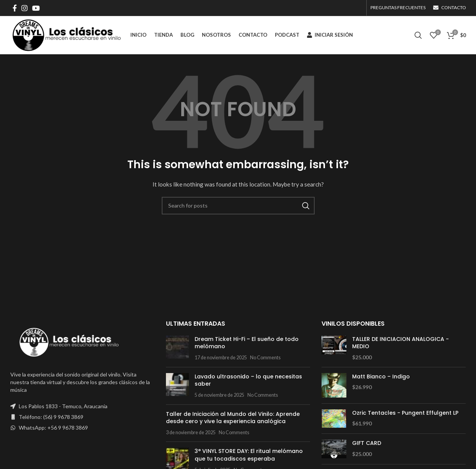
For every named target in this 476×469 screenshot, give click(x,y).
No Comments (265, 358)
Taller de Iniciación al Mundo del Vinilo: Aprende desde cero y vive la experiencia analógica (233, 418)
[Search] (418, 35)
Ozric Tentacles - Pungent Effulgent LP (405, 413)
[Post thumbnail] (177, 348)
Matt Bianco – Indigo (381, 377)
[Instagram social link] (24, 8)
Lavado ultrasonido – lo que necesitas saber (248, 380)
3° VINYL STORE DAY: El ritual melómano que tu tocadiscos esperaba (249, 455)
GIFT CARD (367, 443)
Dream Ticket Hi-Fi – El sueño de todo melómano (247, 343)
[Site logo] (67, 35)
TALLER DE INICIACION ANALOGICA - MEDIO (400, 343)
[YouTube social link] (36, 8)
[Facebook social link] (15, 8)
